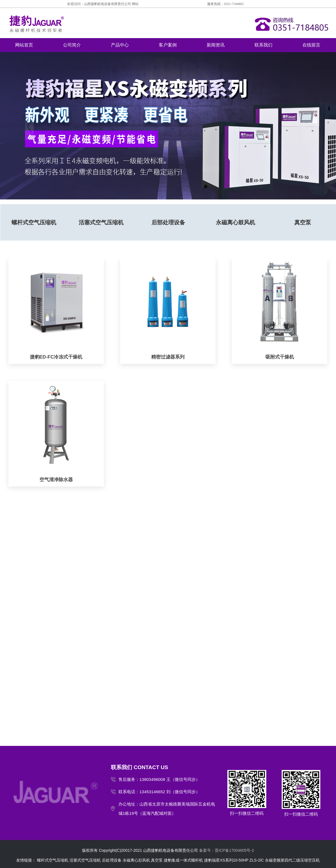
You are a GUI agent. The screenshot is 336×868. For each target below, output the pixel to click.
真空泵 (157, 860)
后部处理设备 (168, 222)
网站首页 (24, 45)
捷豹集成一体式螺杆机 (183, 860)
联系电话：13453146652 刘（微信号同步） (159, 792)
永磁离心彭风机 (136, 860)
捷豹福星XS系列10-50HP (226, 860)
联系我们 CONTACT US (139, 767)
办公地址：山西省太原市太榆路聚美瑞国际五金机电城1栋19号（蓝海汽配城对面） (167, 809)
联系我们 (263, 45)
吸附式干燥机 (280, 357)
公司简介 (72, 45)
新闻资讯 (216, 45)
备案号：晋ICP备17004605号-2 (227, 850)
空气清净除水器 (56, 480)
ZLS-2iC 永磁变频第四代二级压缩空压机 (285, 860)
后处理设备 (112, 860)
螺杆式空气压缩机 (34, 222)
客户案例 (168, 45)
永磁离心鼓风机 (235, 222)
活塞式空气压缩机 (101, 222)
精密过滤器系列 (168, 357)
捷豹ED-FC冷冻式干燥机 (56, 357)
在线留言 (311, 45)
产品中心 (120, 45)
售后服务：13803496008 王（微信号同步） (159, 779)
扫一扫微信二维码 (247, 793)
